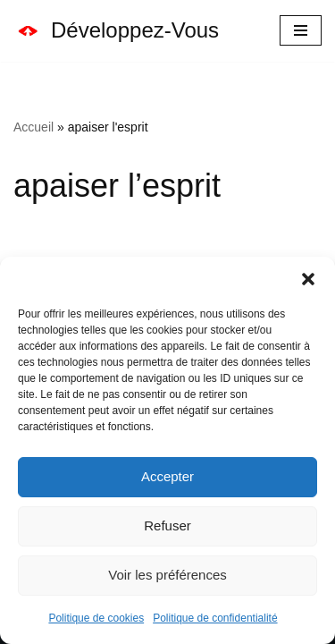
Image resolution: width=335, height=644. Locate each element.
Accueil (33, 127)
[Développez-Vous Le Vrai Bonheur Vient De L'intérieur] (116, 31)
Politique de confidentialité (215, 618)
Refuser (167, 525)
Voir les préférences (167, 575)
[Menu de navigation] (301, 30)
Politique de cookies (96, 618)
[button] (308, 279)
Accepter (167, 476)
